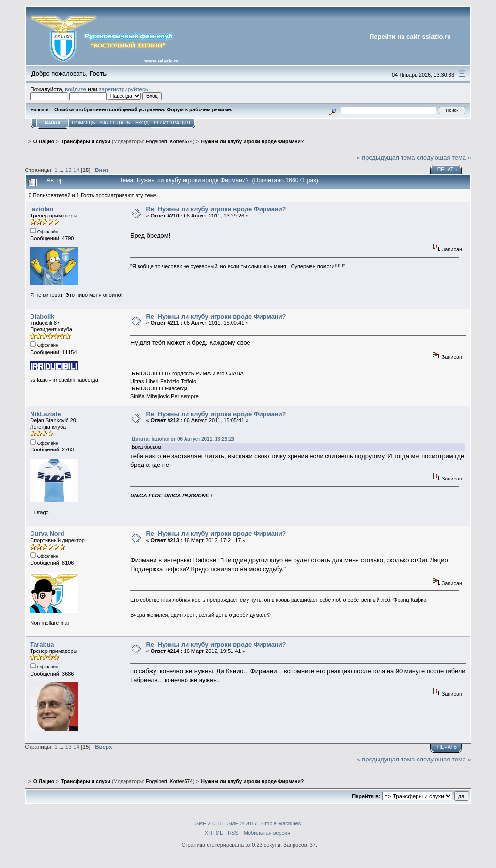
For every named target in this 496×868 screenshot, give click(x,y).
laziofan (42, 209)
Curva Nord (47, 534)
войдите (76, 89)
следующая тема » (444, 158)
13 (69, 170)
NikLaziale (45, 414)
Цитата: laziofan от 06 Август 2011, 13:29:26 (183, 439)
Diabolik (42, 317)
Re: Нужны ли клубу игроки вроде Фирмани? (216, 209)
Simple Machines (280, 823)
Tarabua (42, 644)
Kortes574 (181, 142)
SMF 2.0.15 (209, 823)
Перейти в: (366, 796)
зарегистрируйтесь (124, 89)
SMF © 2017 (242, 823)
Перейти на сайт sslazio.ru (410, 37)
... (62, 170)
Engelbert (156, 142)
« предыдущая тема (386, 158)
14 (76, 170)
